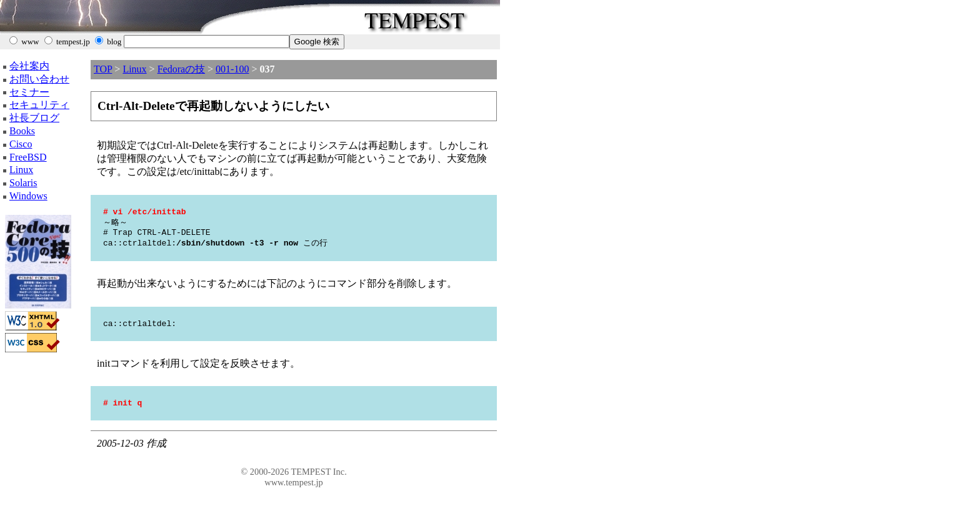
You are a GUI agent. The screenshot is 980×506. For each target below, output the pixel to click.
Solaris (23, 183)
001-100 (232, 69)
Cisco (21, 144)
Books (22, 131)
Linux (21, 170)
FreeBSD (28, 157)
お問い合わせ (39, 79)
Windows (28, 196)
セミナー (29, 92)
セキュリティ (39, 105)
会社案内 (29, 66)
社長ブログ (34, 118)
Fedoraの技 (181, 69)
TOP (103, 69)
